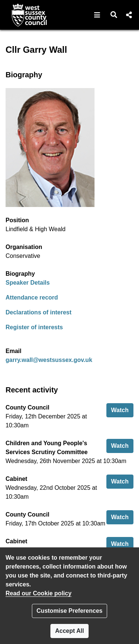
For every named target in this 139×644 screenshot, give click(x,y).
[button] (97, 15)
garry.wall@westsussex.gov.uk (49, 360)
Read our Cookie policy (39, 593)
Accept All (70, 631)
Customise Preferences (70, 611)
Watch (122, 409)
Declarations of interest (39, 312)
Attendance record (32, 297)
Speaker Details (28, 283)
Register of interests (34, 327)
